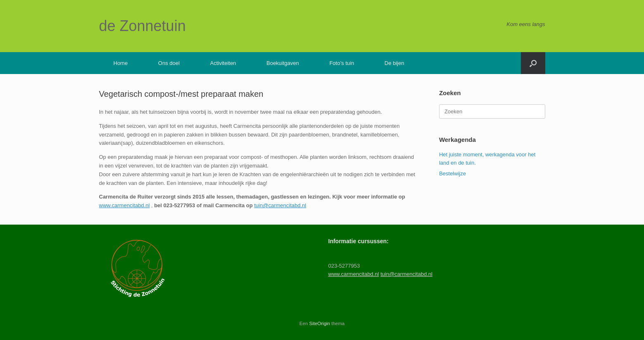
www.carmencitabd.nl (125, 205)
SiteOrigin (320, 323)
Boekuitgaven (283, 63)
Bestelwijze (453, 174)
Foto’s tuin (342, 63)
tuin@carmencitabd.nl (280, 205)
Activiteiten (223, 63)
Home (121, 63)
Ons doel (169, 63)
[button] (533, 63)
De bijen (394, 63)
